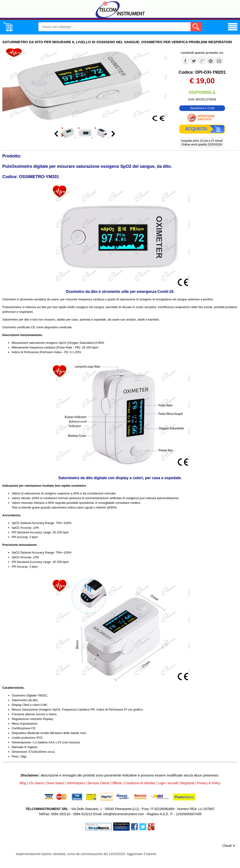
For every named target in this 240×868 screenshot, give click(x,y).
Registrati (187, 783)
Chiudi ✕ (229, 846)
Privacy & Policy (209, 783)
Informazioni (76, 783)
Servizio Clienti (98, 783)
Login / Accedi (168, 783)
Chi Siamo (36, 783)
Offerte (117, 783)
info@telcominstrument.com (124, 814)
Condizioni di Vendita (140, 783)
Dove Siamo (55, 783)
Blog (23, 783)
